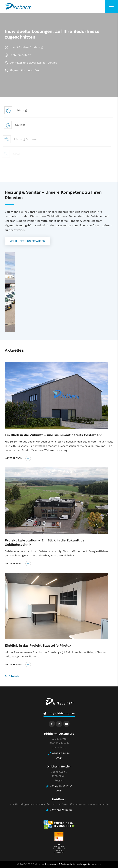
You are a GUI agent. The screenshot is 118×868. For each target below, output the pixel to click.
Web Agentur (84, 864)
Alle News (12, 676)
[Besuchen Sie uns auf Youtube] (66, 724)
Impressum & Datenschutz (60, 864)
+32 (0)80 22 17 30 (61, 786)
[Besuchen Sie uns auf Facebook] (52, 724)
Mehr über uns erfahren (27, 241)
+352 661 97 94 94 (61, 810)
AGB (59, 758)
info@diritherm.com (61, 713)
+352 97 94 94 (61, 753)
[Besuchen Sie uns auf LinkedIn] (59, 724)
